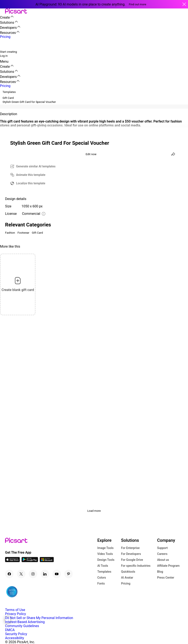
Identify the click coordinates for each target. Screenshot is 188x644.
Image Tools (105, 548)
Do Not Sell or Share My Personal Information (39, 618)
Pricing (126, 583)
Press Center (166, 578)
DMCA (10, 630)
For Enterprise (130, 548)
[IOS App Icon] (12, 561)
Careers (162, 554)
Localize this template (31, 183)
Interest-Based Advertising (25, 622)
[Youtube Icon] (57, 574)
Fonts (101, 583)
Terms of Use (15, 610)
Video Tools (105, 554)
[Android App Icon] (30, 561)
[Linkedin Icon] (45, 574)
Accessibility (15, 638)
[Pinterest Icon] (69, 574)
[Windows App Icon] (47, 561)
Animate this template (31, 175)
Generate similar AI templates (36, 166)
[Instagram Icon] (33, 574)
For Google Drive (132, 560)
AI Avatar (127, 578)
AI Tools (103, 566)
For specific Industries (136, 566)
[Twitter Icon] (21, 574)
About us (163, 560)
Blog (160, 572)
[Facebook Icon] (9, 574)
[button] (3, 11)
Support (162, 548)
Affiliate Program (168, 566)
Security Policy (16, 634)
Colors (102, 578)
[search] (6, 44)
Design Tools (106, 560)
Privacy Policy (16, 614)
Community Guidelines (22, 626)
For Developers (131, 554)
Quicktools (128, 572)
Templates (104, 572)
